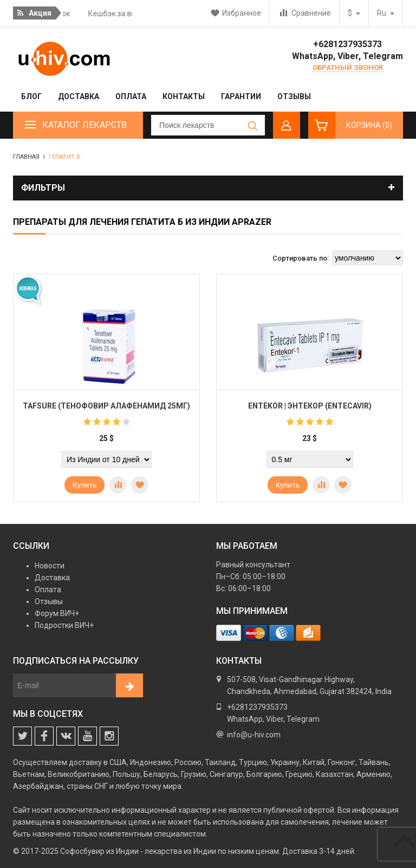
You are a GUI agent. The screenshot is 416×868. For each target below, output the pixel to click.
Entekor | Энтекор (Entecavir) (310, 406)
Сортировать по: (301, 258)
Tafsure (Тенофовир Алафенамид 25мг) (106, 406)
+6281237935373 (347, 44)
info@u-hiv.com (254, 735)
